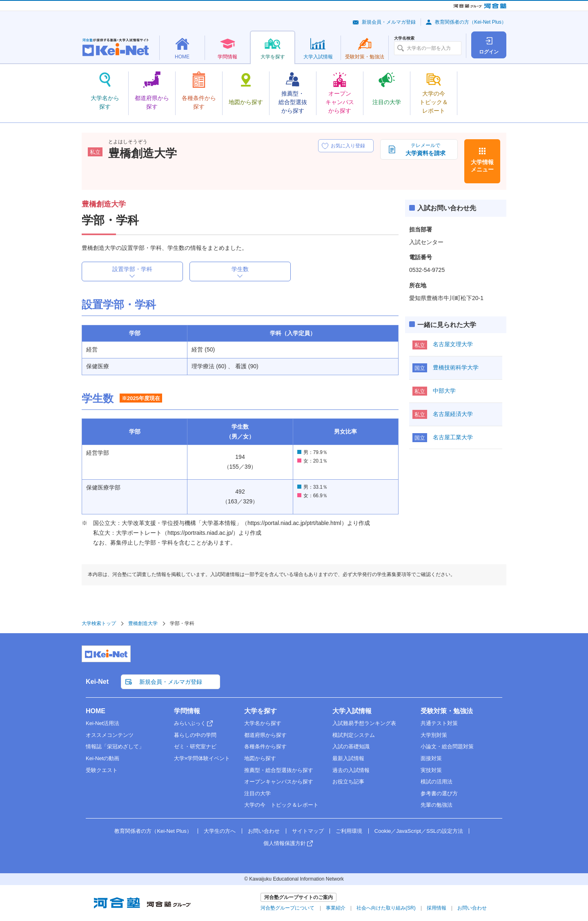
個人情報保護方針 (285, 843)
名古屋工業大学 (453, 437)
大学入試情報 (352, 711)
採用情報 (437, 908)
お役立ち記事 (348, 782)
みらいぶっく (190, 723)
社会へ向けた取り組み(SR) (386, 908)
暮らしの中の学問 (195, 735)
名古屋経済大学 (453, 414)
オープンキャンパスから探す (279, 782)
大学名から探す (263, 723)
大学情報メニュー (482, 166)
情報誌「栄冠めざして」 (115, 746)
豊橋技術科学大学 (456, 367)
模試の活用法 (437, 782)
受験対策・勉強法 (447, 711)
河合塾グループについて (287, 908)
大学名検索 (404, 38)
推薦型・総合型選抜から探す (279, 770)
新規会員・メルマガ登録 (389, 22)
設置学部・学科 (132, 269)
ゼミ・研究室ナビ (195, 746)
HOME (96, 711)
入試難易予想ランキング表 (364, 723)
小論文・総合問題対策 (447, 746)
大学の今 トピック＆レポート (281, 805)
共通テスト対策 (439, 723)
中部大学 (444, 391)
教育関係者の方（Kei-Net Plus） (471, 22)
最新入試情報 (348, 758)
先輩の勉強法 (437, 805)
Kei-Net (97, 682)
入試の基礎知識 (351, 746)
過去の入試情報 (351, 770)
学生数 (240, 269)
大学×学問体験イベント (202, 758)
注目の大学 (257, 793)
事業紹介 (336, 908)
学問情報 (187, 711)
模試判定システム (354, 735)
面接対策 (431, 758)
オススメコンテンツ (110, 735)
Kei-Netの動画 (102, 758)
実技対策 (431, 770)
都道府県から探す (265, 735)
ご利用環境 (349, 831)
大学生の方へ (220, 831)
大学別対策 (434, 735)
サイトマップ (308, 831)
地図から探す (260, 758)
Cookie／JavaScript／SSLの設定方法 (419, 831)
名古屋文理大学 (453, 344)
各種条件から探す (265, 746)
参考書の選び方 (439, 793)
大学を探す (261, 711)
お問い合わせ (264, 831)
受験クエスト (102, 770)
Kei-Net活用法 (102, 723)
